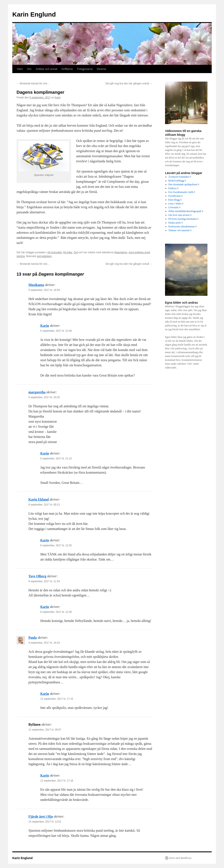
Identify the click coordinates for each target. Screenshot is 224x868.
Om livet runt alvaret (179, 215)
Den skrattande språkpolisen (183, 184)
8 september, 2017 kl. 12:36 (56, 612)
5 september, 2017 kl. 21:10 (56, 459)
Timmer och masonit (179, 230)
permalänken (44, 256)
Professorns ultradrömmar (182, 227)
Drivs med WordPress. (181, 858)
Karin (58, 98)
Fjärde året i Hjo (41, 816)
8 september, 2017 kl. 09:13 (44, 505)
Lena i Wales (175, 204)
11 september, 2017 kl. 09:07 (45, 730)
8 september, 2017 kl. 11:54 (44, 581)
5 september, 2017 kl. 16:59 (44, 290)
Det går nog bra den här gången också (129, 84)
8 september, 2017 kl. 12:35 (56, 545)
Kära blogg (174, 200)
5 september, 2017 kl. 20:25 (44, 397)
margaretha (37, 392)
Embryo (173, 188)
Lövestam (173, 207)
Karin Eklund (39, 499)
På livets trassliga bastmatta (183, 219)
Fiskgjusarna (85, 69)
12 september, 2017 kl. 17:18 (57, 781)
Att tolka (68, 252)
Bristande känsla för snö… (33, 84)
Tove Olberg (37, 576)
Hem (20, 69)
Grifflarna (67, 69)
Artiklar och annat (46, 69)
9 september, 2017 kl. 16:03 (44, 643)
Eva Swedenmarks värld (181, 192)
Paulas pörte (175, 223)
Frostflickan (175, 196)
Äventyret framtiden (179, 177)
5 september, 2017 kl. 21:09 (56, 331)
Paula (33, 638)
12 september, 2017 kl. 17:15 (57, 699)
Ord (76, 252)
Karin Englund (34, 14)
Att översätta (54, 252)
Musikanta (36, 285)
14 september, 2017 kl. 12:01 (45, 822)
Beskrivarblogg (176, 181)
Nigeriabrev (121, 252)
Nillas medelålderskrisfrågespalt (185, 211)
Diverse (102, 69)
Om (29, 69)
